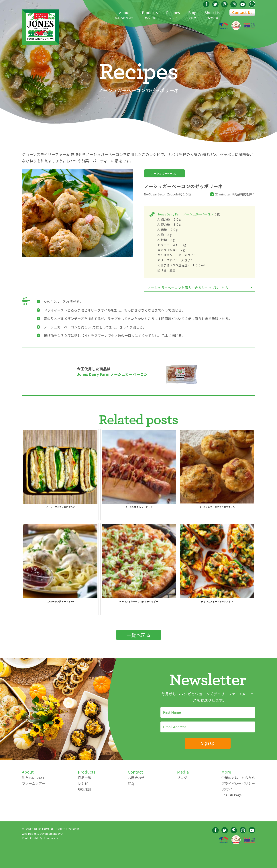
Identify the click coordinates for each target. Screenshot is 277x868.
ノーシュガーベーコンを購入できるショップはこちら (188, 288)
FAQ (131, 783)
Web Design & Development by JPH (44, 834)
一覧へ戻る (138, 635)
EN (252, 4)
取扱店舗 (213, 14)
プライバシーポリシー (238, 783)
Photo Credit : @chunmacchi (40, 838)
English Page (231, 795)
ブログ (192, 14)
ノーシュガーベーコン (165, 173)
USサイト (229, 789)
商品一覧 (150, 14)
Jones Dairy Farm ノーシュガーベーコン (185, 214)
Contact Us (242, 12)
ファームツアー (34, 783)
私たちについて (124, 14)
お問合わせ (136, 778)
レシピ (173, 14)
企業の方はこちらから (238, 778)
